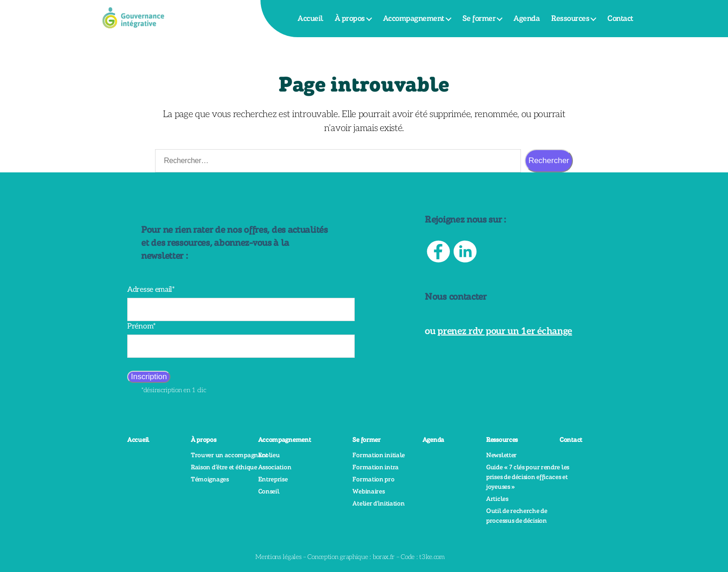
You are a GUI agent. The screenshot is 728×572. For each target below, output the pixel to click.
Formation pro (373, 480)
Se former (479, 19)
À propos (350, 19)
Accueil (310, 19)
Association (275, 467)
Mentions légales (278, 557)
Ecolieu (269, 455)
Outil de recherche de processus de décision (517, 516)
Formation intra (376, 467)
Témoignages (210, 480)
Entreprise (273, 480)
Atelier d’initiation (378, 504)
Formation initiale (379, 455)
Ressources (570, 19)
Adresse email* (151, 290)
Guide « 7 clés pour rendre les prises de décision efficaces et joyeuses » (528, 477)
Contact (620, 19)
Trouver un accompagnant (229, 455)
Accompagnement (414, 19)
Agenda (526, 19)
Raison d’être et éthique (224, 467)
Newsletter (501, 455)
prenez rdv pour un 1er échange (505, 331)
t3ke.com (432, 557)
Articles (497, 499)
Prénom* (142, 326)
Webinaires (368, 492)
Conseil (269, 492)
